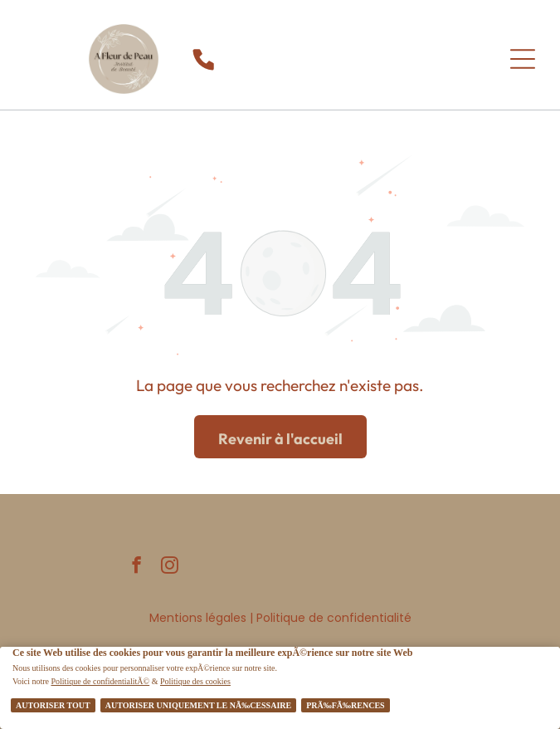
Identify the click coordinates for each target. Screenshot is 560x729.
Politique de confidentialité (334, 618)
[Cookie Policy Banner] (280, 688)
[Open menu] (523, 59)
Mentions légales (198, 618)
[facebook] (136, 567)
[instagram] (170, 567)
